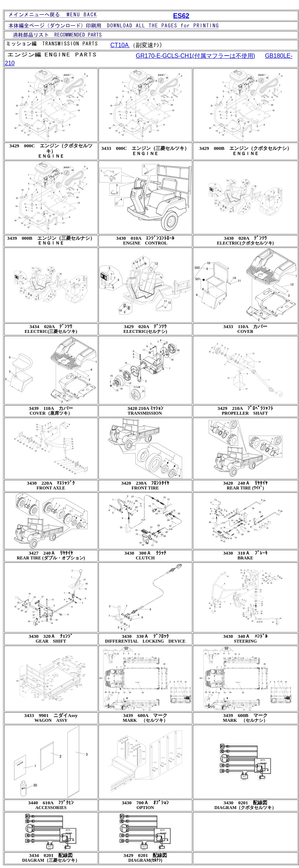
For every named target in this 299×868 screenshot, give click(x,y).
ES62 (181, 16)
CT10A (120, 45)
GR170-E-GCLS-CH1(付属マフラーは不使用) (195, 56)
